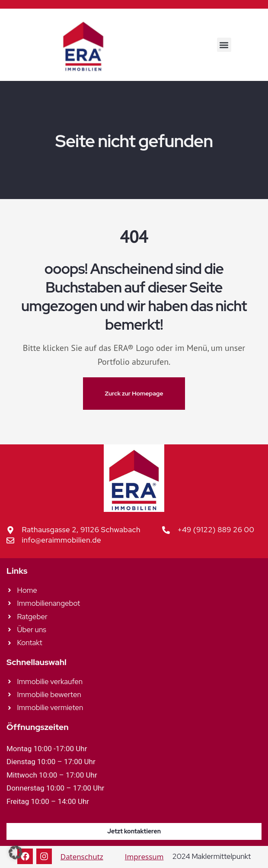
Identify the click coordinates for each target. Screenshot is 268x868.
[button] (224, 45)
